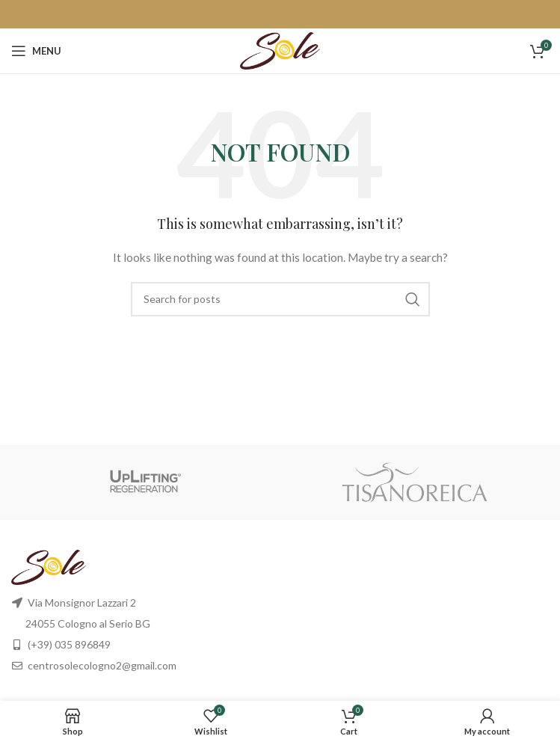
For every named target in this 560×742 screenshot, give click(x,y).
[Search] (280, 299)
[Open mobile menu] (36, 51)
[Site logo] (280, 50)
